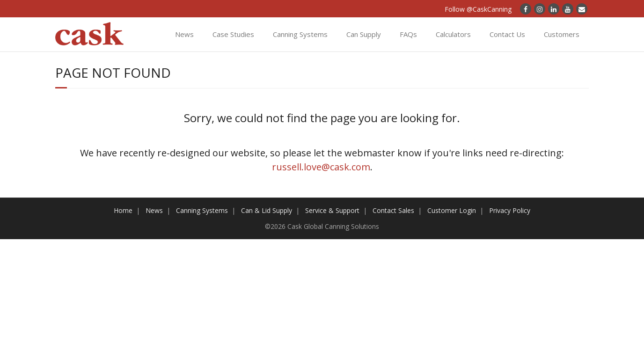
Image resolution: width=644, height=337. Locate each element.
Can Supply (364, 34)
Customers (562, 34)
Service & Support (332, 210)
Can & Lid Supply (267, 210)
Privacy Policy (510, 210)
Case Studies (233, 34)
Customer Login (452, 210)
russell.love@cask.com (321, 167)
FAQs (408, 34)
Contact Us (507, 34)
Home (123, 210)
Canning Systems (300, 34)
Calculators (453, 34)
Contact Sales (393, 210)
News (184, 34)
